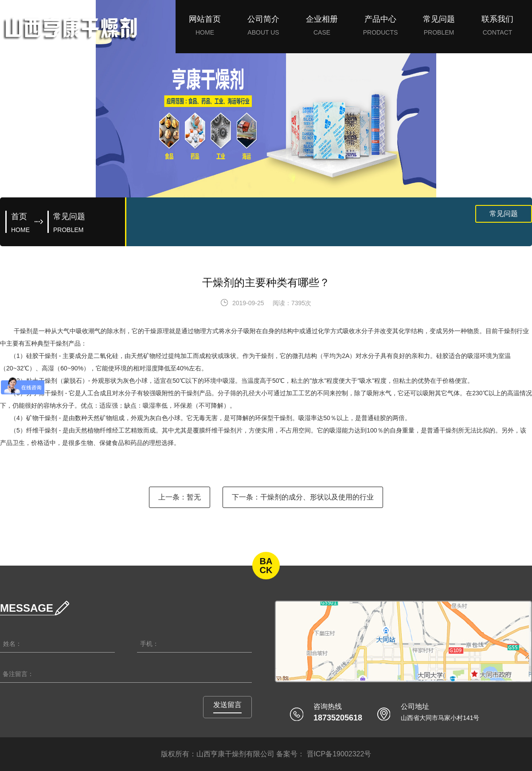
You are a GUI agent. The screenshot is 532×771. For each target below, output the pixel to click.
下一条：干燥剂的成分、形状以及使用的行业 (303, 497)
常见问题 (504, 214)
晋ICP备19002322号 (338, 754)
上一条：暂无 (180, 497)
